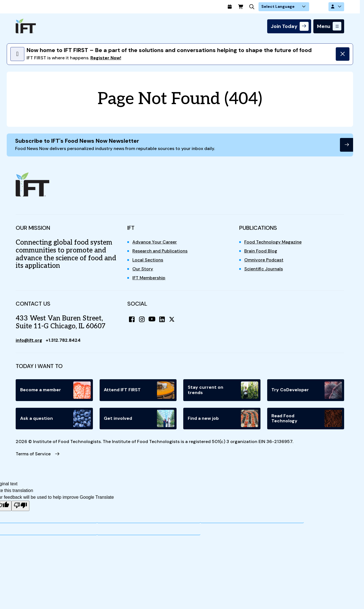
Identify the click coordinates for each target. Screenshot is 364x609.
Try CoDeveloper (307, 390)
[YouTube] (152, 320)
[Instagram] (142, 320)
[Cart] (259, 7)
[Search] (270, 7)
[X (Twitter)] (172, 320)
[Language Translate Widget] (302, 7)
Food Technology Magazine (274, 243)
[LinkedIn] (162, 320)
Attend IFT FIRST (139, 390)
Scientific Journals (264, 269)
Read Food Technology (307, 419)
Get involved (139, 419)
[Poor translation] (20, 507)
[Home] (26, 26)
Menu (324, 26)
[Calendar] (248, 7)
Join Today (284, 26)
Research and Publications (161, 251)
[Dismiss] (342, 54)
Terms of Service (33, 454)
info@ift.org (29, 340)
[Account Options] (336, 7)
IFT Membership (149, 278)
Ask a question (55, 419)
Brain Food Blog (261, 251)
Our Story (143, 269)
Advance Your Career (155, 243)
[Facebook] (132, 320)
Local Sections (148, 260)
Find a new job (223, 419)
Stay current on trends (223, 390)
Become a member (55, 390)
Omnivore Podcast (264, 260)
